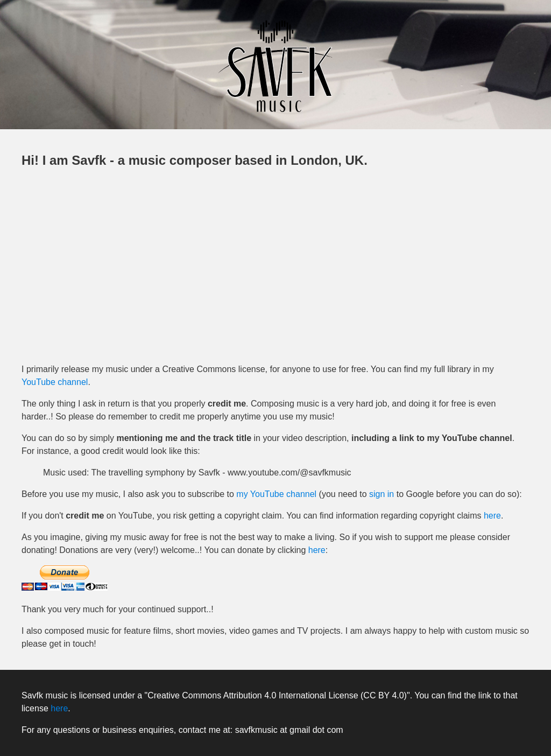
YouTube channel (55, 382)
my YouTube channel (276, 494)
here (492, 516)
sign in (382, 494)
